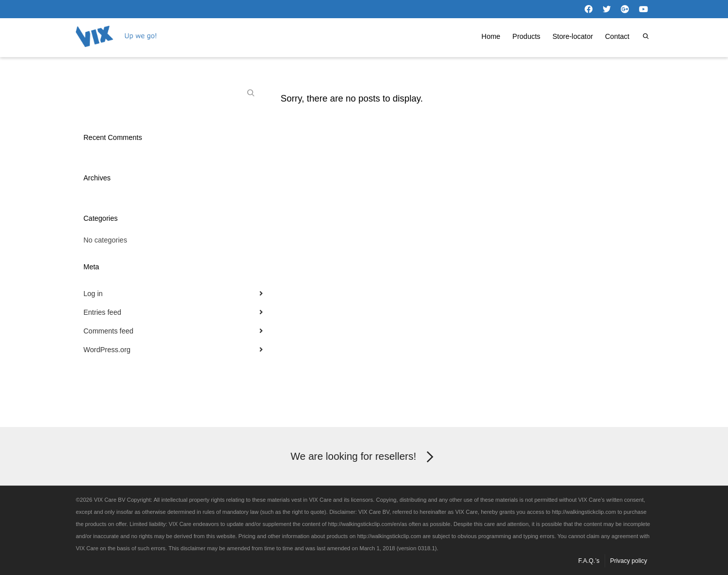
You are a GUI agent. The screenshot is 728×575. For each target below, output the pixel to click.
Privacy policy (629, 561)
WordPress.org (107, 350)
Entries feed (102, 312)
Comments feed (108, 331)
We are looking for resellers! (364, 457)
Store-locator (573, 36)
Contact (617, 36)
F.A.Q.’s (589, 561)
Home (491, 36)
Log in (93, 294)
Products (527, 36)
